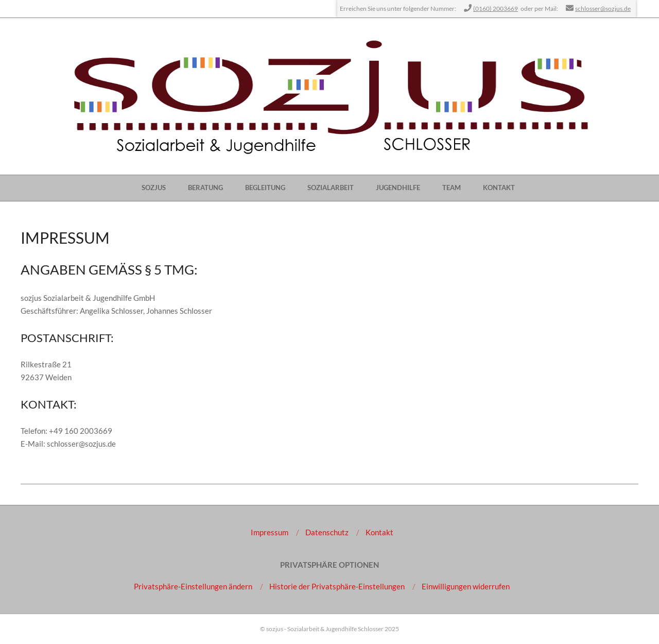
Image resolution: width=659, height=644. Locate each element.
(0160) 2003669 (496, 9)
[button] (193, 586)
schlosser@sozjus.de (603, 9)
